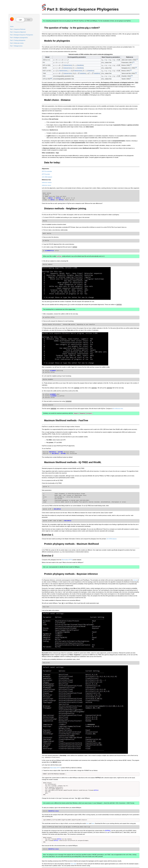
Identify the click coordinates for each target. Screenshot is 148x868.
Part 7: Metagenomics (16, 46)
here (88, 820)
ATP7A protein (46, 174)
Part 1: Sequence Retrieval (18, 29)
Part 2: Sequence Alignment (18, 32)
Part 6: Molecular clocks (17, 43)
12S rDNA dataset (47, 176)
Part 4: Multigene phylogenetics (19, 38)
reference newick (47, 182)
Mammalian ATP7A (67, 557)
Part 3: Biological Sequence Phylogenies (22, 35)
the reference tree (118, 406)
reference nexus (46, 185)
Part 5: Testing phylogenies (18, 40)
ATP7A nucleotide (47, 171)
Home (12, 26)
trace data (73, 860)
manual (135, 577)
